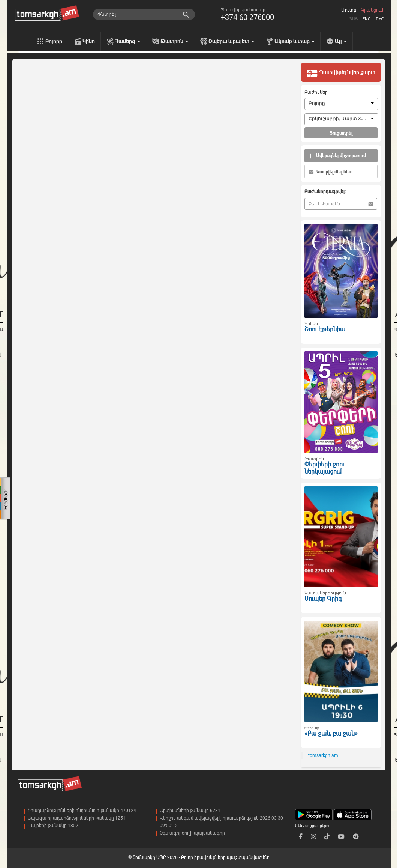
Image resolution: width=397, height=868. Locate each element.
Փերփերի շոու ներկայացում (324, 468)
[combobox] (341, 104)
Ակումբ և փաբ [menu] (294, 41)
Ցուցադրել (341, 133)
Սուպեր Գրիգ (323, 599)
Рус (380, 19)
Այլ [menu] (341, 41)
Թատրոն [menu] (174, 41)
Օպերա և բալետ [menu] (231, 41)
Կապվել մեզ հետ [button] (330, 172)
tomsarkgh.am (323, 755)
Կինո (89, 41)
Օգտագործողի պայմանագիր (192, 833)
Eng (367, 19)
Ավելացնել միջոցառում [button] (337, 156)
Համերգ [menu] (128, 41)
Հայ (354, 19)
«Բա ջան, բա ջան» (331, 733)
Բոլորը (54, 41)
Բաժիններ (316, 92)
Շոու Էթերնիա (325, 329)
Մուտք (349, 10)
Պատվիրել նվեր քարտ (341, 73)
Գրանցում (372, 10)
